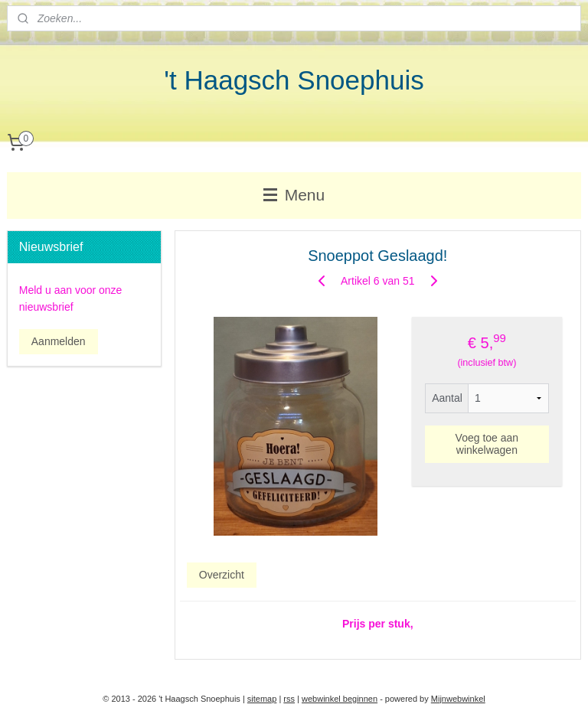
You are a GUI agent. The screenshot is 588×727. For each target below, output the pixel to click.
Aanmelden (59, 341)
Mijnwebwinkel (458, 699)
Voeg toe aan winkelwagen (487, 444)
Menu (294, 195)
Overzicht (222, 574)
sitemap (262, 699)
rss (289, 699)
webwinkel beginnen (340, 699)
